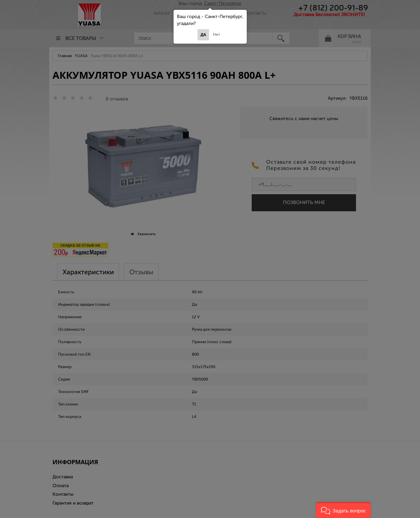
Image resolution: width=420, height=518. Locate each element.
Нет (217, 34)
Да (203, 35)
